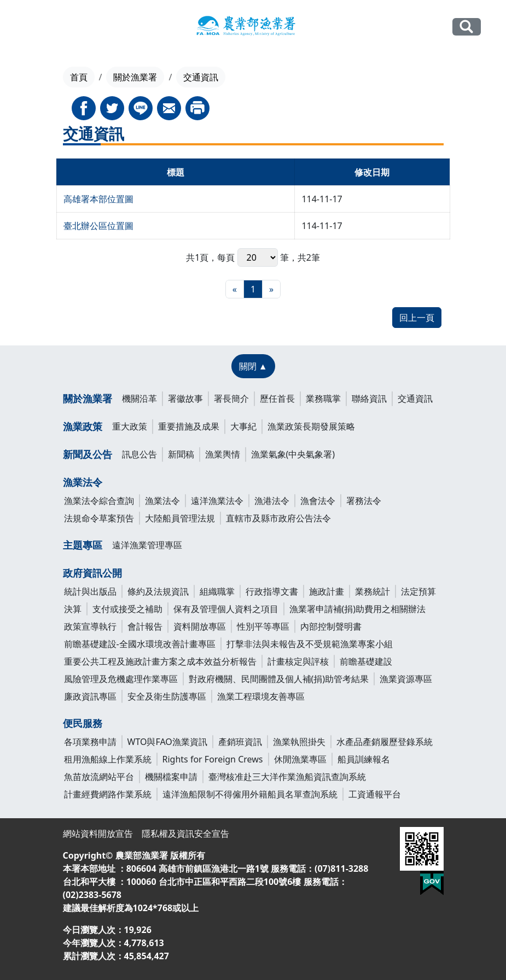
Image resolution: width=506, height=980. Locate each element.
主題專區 (83, 545)
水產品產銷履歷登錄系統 (385, 742)
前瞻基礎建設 (366, 661)
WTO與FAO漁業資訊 (167, 742)
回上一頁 (417, 318)
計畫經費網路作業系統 (108, 794)
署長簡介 (231, 398)
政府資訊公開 (92, 573)
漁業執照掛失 (299, 742)
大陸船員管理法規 (180, 518)
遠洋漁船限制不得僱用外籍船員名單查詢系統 (250, 794)
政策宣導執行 (90, 626)
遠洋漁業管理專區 (147, 545)
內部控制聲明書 (331, 626)
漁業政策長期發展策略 (311, 426)
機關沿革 (139, 398)
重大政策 (130, 426)
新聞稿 (181, 454)
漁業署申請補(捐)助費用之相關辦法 (358, 609)
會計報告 (145, 626)
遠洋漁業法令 (217, 501)
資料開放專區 (200, 626)
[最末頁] (271, 289)
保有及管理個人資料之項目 (226, 609)
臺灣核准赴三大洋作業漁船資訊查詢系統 (287, 777)
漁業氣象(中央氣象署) (293, 454)
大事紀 (243, 426)
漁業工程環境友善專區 (261, 696)
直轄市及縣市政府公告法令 (278, 518)
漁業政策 (83, 426)
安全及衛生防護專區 (167, 696)
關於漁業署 (135, 77)
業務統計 (373, 591)
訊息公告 (139, 454)
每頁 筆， (257, 257)
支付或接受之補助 (127, 609)
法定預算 (418, 591)
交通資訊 (415, 398)
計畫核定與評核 (298, 661)
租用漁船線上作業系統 (108, 759)
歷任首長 (277, 398)
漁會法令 (318, 501)
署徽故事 (185, 398)
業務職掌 (323, 398)
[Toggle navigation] (32, 27)
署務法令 (364, 501)
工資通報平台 (375, 794)
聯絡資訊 (369, 398)
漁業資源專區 (406, 679)
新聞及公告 (88, 454)
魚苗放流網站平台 (99, 777)
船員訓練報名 (364, 759)
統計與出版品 (90, 591)
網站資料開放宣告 (98, 834)
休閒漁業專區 (300, 759)
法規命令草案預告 (99, 518)
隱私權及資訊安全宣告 (185, 834)
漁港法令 (272, 501)
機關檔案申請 (171, 777)
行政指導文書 (272, 591)
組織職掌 (217, 591)
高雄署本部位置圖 (98, 199)
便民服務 (83, 723)
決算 (73, 609)
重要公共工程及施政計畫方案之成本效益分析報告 (160, 661)
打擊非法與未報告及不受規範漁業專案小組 (310, 644)
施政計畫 (327, 591)
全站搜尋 (467, 27)
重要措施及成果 (189, 426)
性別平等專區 (263, 626)
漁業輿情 (223, 454)
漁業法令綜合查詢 (99, 501)
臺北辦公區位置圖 (98, 226)
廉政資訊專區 (90, 696)
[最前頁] (235, 289)
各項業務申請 (90, 742)
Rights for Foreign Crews (213, 759)
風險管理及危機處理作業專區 (121, 679)
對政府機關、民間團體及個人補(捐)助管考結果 (279, 679)
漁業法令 (83, 482)
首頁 (79, 77)
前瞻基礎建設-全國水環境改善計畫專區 (140, 644)
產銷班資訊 (240, 742)
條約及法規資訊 (158, 591)
